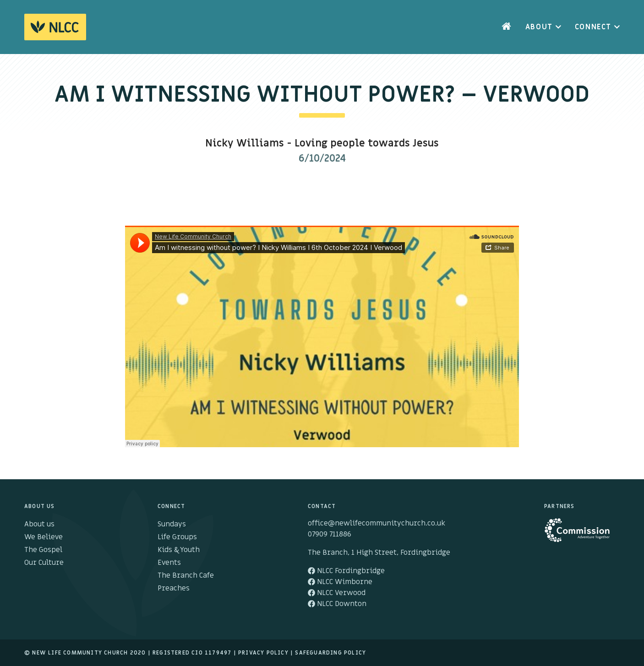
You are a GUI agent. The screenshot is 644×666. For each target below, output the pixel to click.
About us (39, 524)
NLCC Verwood (337, 593)
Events (169, 563)
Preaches (174, 588)
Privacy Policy (263, 653)
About (539, 27)
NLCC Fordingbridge (346, 571)
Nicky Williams (245, 143)
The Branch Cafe (186, 575)
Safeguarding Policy (330, 653)
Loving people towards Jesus (367, 143)
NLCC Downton (337, 604)
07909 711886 (330, 534)
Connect (593, 27)
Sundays (172, 524)
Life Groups (177, 537)
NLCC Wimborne (340, 582)
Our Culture (44, 563)
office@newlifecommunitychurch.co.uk (377, 523)
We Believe (44, 537)
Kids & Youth (179, 550)
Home (507, 27)
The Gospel (43, 550)
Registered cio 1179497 (192, 653)
